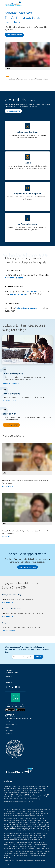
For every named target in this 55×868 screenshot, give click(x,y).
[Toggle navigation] (49, 4)
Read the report (7, 617)
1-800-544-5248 (13, 673)
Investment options (9, 401)
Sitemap (7, 728)
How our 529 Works (14, 35)
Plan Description (9, 733)
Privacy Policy (9, 722)
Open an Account (11, 425)
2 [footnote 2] (40, 229)
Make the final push (9, 631)
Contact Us (9, 677)
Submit (39, 657)
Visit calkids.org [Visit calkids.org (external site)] (7, 486)
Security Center (9, 731)
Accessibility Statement (11, 725)
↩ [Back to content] (41, 792)
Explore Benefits (13, 111)
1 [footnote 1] (47, 168)
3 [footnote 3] (42, 294)
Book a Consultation (28, 567)
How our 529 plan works (11, 383)
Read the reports (8, 603)
